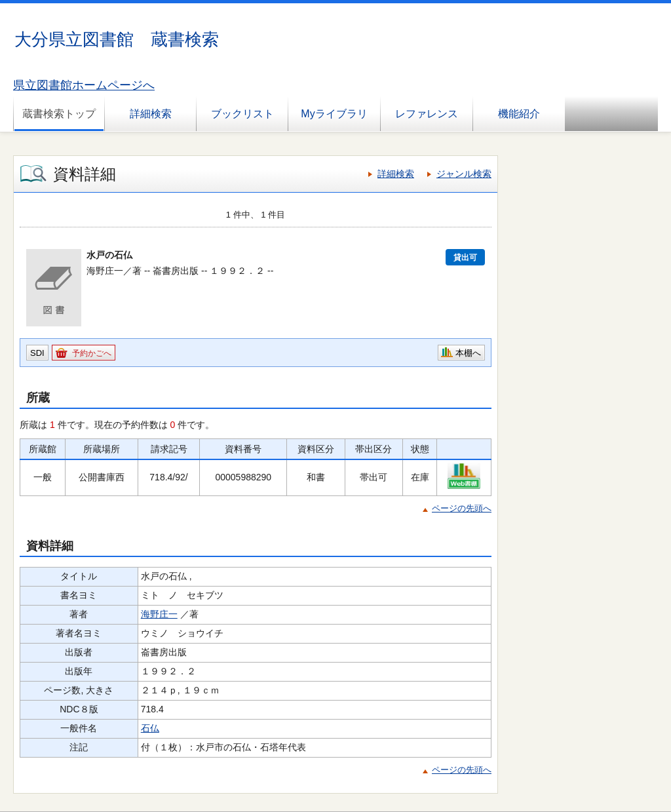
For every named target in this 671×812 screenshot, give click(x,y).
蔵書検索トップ (59, 114)
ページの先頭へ (462, 508)
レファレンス (427, 114)
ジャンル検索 (464, 174)
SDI (37, 353)
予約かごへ (92, 353)
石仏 (150, 728)
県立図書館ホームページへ (84, 85)
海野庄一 (159, 614)
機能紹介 (519, 114)
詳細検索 (151, 114)
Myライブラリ (334, 114)
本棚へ (468, 353)
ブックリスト (242, 114)
